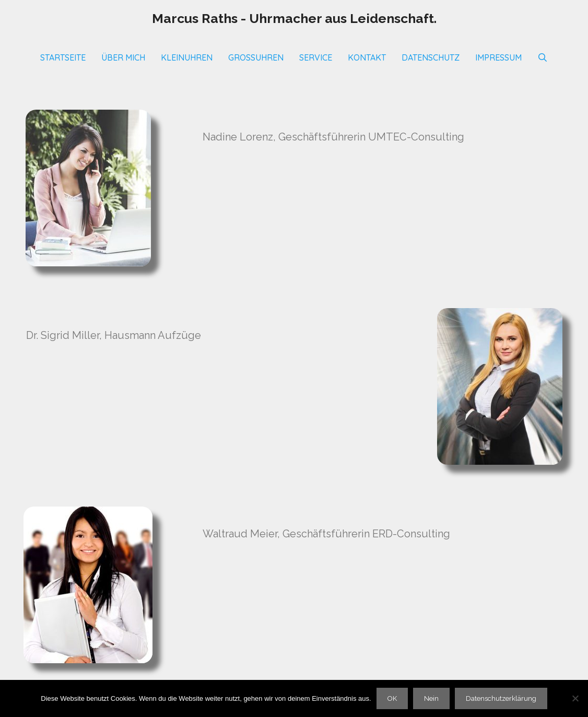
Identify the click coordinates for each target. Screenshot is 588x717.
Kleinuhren (187, 57)
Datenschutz (431, 57)
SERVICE (316, 57)
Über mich (123, 57)
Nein (431, 698)
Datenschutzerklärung (501, 698)
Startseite (63, 57)
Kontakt (367, 57)
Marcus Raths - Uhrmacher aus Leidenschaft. (294, 18)
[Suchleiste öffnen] (543, 57)
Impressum (498, 57)
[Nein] (575, 698)
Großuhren (256, 57)
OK (392, 698)
